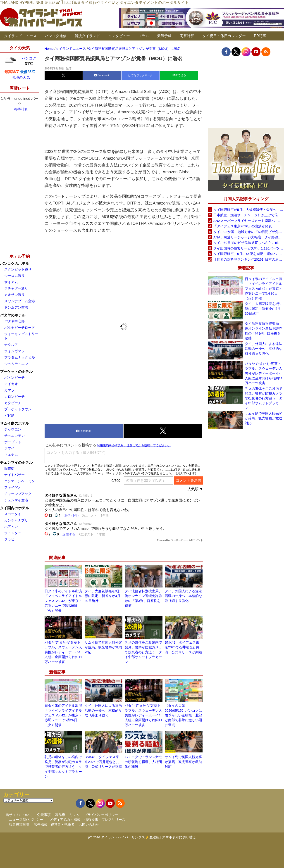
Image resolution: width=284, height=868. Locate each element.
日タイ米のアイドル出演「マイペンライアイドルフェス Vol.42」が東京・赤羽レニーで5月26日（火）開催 (63, 601)
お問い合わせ (89, 824)
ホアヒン (11, 527)
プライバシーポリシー (101, 815)
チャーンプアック (18, 494)
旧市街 (9, 468)
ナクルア (11, 345)
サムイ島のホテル (14, 423)
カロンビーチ (14, 396)
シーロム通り (14, 276)
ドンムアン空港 (16, 307)
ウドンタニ (13, 533)
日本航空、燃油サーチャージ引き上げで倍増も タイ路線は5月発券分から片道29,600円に (249, 215)
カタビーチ (13, 403)
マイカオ (11, 384)
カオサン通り (14, 295)
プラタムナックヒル (20, 357)
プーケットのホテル (16, 372)
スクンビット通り (18, 269)
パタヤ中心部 (14, 321)
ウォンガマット (16, 351)
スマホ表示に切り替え (179, 837)
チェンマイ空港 (16, 500)
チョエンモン (14, 436)
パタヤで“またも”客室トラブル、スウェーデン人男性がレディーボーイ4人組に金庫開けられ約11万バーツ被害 (63, 652)
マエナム (11, 455)
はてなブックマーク (141, 75)
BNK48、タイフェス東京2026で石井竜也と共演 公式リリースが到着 (183, 647)
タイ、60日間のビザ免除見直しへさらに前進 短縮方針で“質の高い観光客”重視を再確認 (249, 243)
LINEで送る (179, 75)
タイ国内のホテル (14, 508)
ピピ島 (9, 415)
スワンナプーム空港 (20, 301)
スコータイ (13, 514)
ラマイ (9, 448)
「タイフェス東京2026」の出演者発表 (243, 226)
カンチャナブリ (16, 520)
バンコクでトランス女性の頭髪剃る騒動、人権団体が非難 (143, 762)
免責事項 (44, 815)
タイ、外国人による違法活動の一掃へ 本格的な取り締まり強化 (183, 596)
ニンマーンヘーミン (20, 481)
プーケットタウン (18, 409)
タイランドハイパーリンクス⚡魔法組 (130, 837)
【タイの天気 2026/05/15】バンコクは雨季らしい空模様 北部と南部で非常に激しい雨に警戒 (183, 715)
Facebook (102, 75)
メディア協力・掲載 (65, 819)
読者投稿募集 (19, 824)
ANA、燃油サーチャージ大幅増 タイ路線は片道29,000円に (249, 237)
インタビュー (119, 36)
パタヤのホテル (13, 315)
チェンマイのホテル (16, 463)
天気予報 (164, 36)
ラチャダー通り (16, 288)
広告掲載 (41, 824)
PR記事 (260, 36)
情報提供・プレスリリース (105, 819)
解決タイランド (87, 36)
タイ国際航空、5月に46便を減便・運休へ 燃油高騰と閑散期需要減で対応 (249, 254)
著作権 (60, 815)
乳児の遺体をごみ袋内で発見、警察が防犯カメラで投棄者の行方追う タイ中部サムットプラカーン (143, 652)
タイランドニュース (20, 36)
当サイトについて (19, 815)
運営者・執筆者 (63, 824)
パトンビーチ (14, 377)
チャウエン (13, 429)
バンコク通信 (56, 36)
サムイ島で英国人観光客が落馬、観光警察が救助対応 (103, 647)
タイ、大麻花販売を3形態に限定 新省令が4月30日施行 (103, 596)
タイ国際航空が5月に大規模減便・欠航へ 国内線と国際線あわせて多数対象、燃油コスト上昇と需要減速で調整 (249, 210)
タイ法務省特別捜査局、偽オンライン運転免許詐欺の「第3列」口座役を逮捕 (264, 331)
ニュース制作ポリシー (26, 819)
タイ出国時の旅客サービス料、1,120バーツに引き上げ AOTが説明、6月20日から (249, 248)
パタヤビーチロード (20, 327)
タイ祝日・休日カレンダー (224, 36)
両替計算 (187, 36)
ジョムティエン (16, 364)
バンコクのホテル (14, 264)
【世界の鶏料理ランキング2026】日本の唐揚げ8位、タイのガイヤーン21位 (249, 259)
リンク (75, 815)
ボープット (13, 442)
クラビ (9, 539)
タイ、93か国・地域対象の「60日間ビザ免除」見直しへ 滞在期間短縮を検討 (249, 232)
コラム (143, 36)
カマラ (9, 390)
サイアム (11, 282)
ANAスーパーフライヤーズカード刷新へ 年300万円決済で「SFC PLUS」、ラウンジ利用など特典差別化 (249, 221)
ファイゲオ (13, 487)
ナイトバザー (14, 475)
